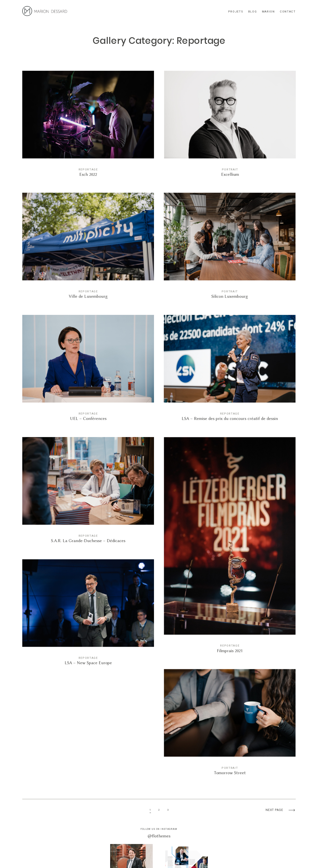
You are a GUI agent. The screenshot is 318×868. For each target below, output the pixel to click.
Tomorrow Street (230, 722)
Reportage (88, 170)
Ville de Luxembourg (88, 249)
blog (253, 12)
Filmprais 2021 (230, 545)
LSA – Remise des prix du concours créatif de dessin (230, 371)
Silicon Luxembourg (230, 249)
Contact (288, 12)
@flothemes (159, 836)
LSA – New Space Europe (88, 611)
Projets (236, 12)
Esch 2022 (88, 127)
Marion (268, 12)
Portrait (230, 170)
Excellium (230, 127)
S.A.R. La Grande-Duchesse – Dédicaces (88, 493)
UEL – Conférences (88, 371)
